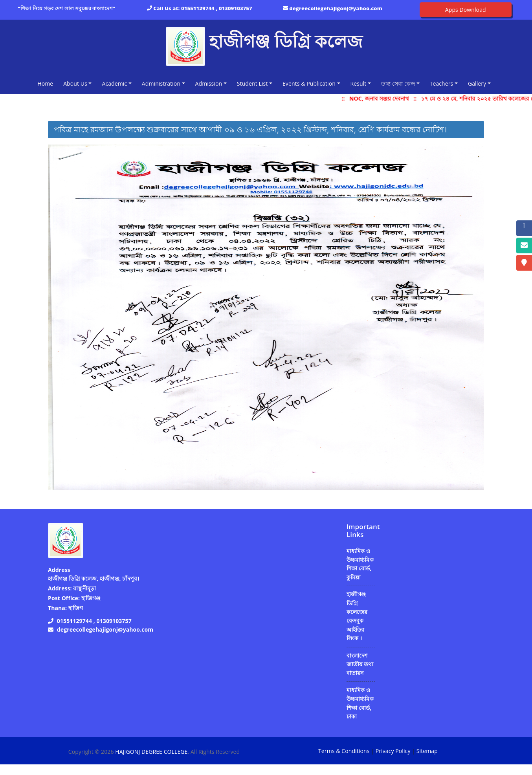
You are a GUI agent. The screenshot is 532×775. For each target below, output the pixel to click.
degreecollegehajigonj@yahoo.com (336, 8)
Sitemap (427, 751)
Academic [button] (114, 83)
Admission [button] (209, 83)
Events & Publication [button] (309, 83)
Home (47, 83)
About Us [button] (75, 83)
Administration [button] (161, 83)
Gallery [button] (477, 83)
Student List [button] (252, 83)
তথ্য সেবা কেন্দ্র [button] (398, 83)
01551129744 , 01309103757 (217, 8)
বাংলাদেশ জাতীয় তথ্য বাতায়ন (360, 664)
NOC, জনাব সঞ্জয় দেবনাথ (384, 98)
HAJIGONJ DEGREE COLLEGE (151, 752)
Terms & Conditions (344, 751)
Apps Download (466, 10)
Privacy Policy (393, 751)
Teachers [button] (442, 83)
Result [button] (359, 83)
